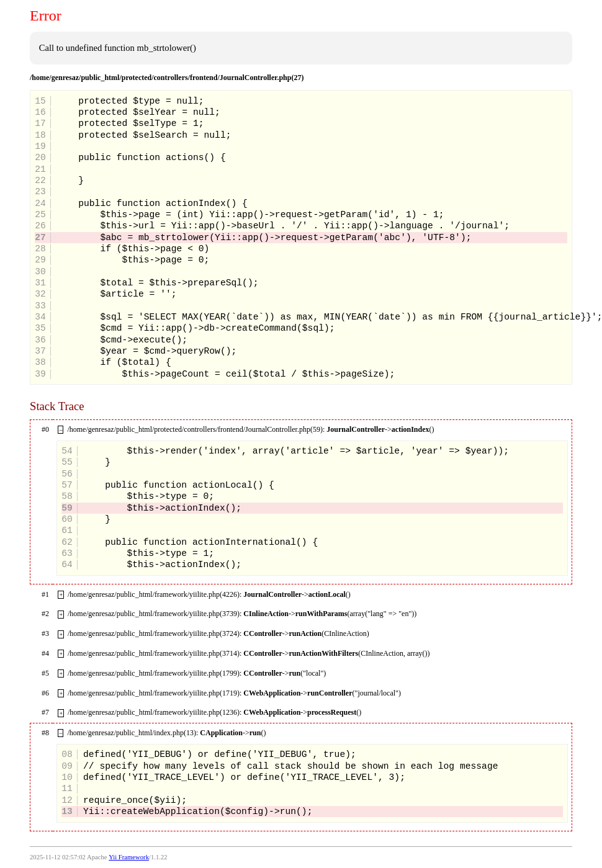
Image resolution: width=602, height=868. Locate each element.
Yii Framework (129, 857)
